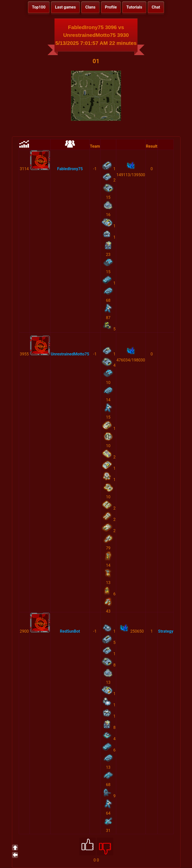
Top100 (39, 7)
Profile (111, 7)
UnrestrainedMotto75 (70, 354)
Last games (65, 7)
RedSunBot (70, 631)
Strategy (166, 631)
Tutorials (134, 7)
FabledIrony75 (70, 169)
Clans (90, 7)
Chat (156, 7)
